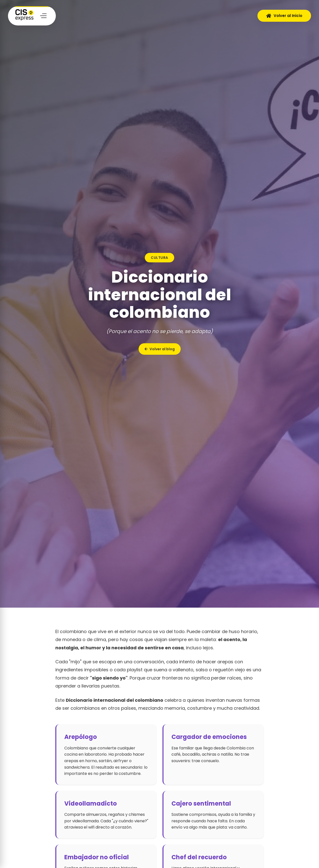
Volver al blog (160, 349)
